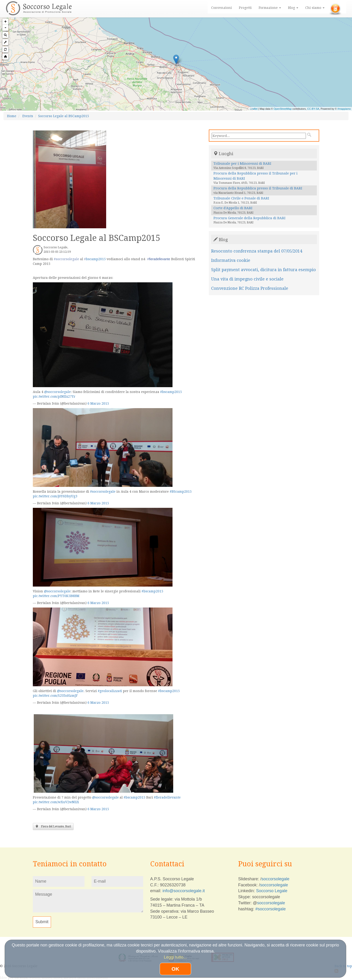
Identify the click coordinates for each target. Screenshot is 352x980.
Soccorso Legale (272, 891)
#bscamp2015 (171, 392)
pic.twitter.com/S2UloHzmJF (55, 696)
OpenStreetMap (283, 109)
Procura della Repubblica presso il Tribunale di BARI (258, 188)
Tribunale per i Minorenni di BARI (242, 164)
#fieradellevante (167, 797)
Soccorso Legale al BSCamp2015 (64, 116)
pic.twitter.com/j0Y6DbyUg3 (55, 496)
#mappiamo (344, 109)
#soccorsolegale (103, 492)
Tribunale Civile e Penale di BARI (241, 198)
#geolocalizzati (110, 691)
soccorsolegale (275, 879)
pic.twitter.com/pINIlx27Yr (54, 396)
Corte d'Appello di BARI (233, 208)
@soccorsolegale (58, 392)
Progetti (245, 8)
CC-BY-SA (313, 109)
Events (28, 116)
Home (12, 116)
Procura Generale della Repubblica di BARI (249, 218)
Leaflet (254, 109)
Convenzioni (222, 8)
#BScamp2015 (181, 492)
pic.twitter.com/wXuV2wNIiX (56, 802)
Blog (293, 8)
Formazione (270, 8)
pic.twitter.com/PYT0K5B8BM (56, 596)
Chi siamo (315, 8)
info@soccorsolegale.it (184, 891)
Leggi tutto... (175, 957)
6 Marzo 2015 (98, 403)
